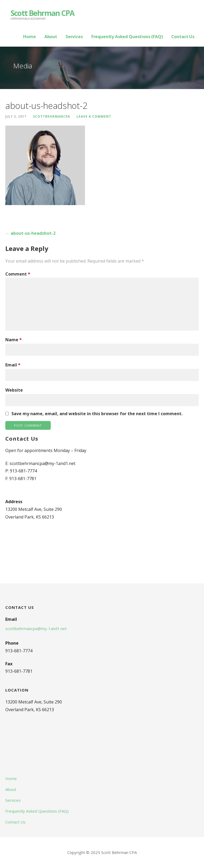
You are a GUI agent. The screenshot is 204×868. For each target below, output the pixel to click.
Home (29, 37)
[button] (45, 165)
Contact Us (183, 37)
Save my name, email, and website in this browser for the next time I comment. (97, 414)
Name (14, 340)
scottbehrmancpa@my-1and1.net (36, 628)
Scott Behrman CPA (42, 13)
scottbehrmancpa (52, 116)
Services (74, 37)
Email (13, 365)
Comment (18, 274)
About (51, 37)
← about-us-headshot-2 (30, 233)
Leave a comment (94, 116)
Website (14, 390)
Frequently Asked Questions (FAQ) (127, 37)
